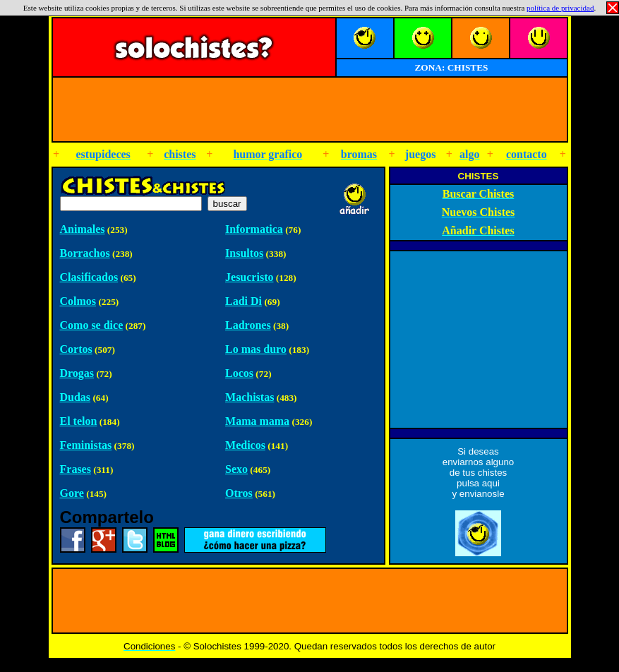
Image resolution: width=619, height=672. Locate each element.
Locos (239, 373)
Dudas (76, 397)
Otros (239, 493)
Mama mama (257, 421)
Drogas (77, 373)
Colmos (78, 301)
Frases (76, 469)
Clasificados (89, 277)
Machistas (250, 397)
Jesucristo (249, 277)
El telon (79, 421)
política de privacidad (560, 8)
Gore (72, 493)
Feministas (86, 445)
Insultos (244, 253)
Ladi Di (244, 301)
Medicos (245, 445)
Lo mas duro (256, 349)
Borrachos (85, 253)
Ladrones (248, 325)
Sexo (236, 469)
